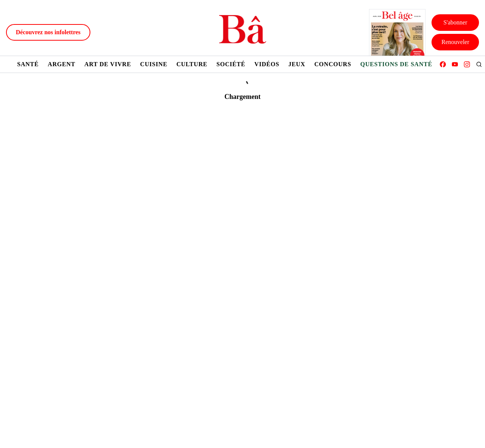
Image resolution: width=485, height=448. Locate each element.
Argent (62, 64)
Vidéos (267, 64)
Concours (333, 64)
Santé (28, 64)
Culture (192, 64)
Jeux (297, 64)
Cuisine (154, 64)
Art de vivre (108, 64)
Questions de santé (396, 64)
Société (231, 64)
